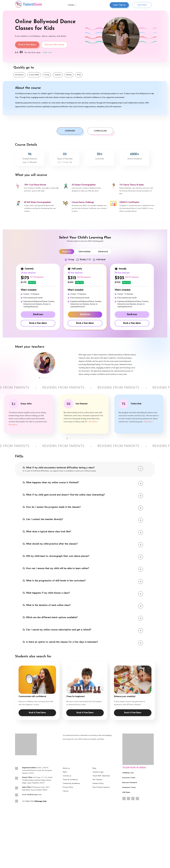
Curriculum (100, 131)
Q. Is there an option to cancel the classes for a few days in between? (83, 642)
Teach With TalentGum (101, 776)
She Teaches (97, 780)
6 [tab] (83, 438)
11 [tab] (100, 438)
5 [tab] (80, 438)
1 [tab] (40, 378)
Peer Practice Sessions (101, 787)
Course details (34, 75)
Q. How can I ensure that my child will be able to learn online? (83, 569)
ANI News (126, 792)
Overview (70, 131)
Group (70, 260)
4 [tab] (49, 378)
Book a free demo (27, 45)
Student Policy (98, 783)
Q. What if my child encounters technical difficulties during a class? (83, 468)
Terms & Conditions (70, 780)
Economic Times (129, 778)
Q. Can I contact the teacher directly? (83, 520)
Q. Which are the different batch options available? (83, 618)
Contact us (67, 776)
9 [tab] (93, 438)
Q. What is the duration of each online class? (83, 605)
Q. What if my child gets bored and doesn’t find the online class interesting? (83, 495)
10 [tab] (96, 438)
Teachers (58, 75)
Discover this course (54, 45)
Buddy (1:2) (84, 260)
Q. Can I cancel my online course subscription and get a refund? (83, 630)
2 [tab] (43, 378)
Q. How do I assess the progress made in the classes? (83, 507)
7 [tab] (87, 438)
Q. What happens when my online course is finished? (83, 483)
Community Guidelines (71, 783)
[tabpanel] (44, 363)
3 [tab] (46, 378)
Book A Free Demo (37, 713)
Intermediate (85, 251)
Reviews (69, 75)
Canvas (66, 791)
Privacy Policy (68, 787)
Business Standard (130, 783)
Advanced (103, 251)
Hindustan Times (129, 787)
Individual (99, 260)
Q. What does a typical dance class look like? (83, 532)
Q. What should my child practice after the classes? (83, 544)
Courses (72, 5)
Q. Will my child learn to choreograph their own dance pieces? (83, 556)
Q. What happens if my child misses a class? (83, 593)
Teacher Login (98, 772)
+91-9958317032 (34, 801)
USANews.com (128, 773)
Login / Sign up (119, 5)
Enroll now (38, 315)
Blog (94, 768)
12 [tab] (103, 438)
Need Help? (142, 5)
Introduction (19, 75)
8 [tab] (90, 438)
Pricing (47, 75)
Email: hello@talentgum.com (32, 795)
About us (66, 768)
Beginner (67, 251)
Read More (13, 425)
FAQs (79, 75)
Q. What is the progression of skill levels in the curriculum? (83, 581)
